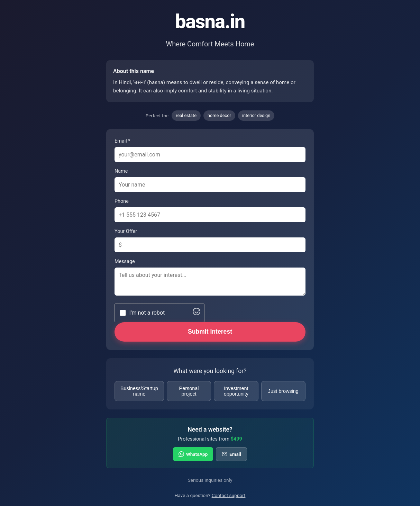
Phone (122, 201)
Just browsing (283, 391)
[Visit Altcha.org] (197, 313)
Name (121, 171)
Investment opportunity (236, 391)
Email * (122, 141)
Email (231, 454)
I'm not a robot (147, 313)
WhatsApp (193, 454)
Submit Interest (210, 332)
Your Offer (126, 231)
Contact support (229, 495)
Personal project (189, 391)
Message (125, 261)
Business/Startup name (139, 391)
